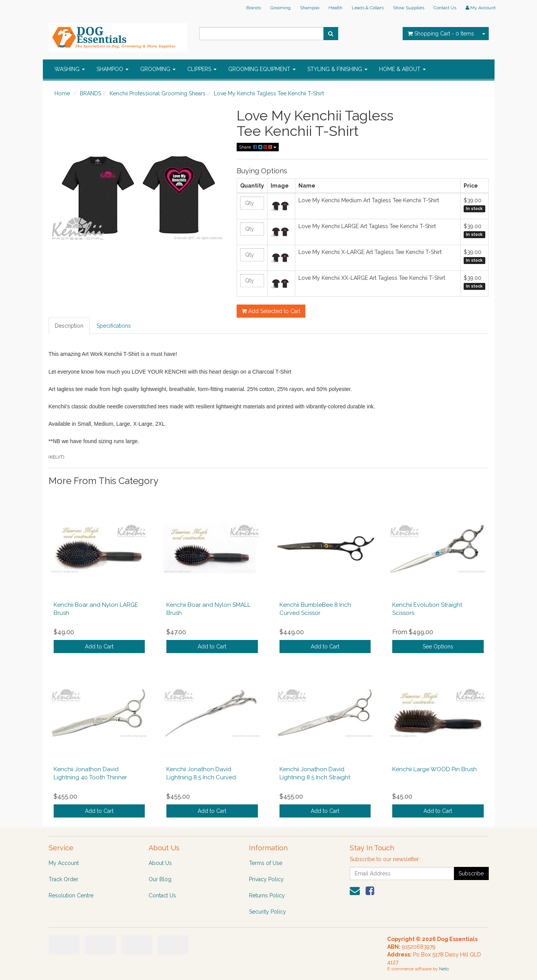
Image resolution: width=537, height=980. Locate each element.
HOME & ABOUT (402, 69)
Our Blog (160, 879)
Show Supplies (409, 8)
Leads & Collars (368, 8)
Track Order (64, 879)
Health (335, 8)
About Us (160, 863)
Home (62, 93)
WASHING (70, 69)
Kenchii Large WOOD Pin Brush (435, 769)
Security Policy (268, 912)
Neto (444, 969)
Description (69, 326)
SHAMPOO (113, 69)
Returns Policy (267, 895)
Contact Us (445, 8)
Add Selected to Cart (271, 311)
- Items (441, 34)
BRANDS (91, 93)
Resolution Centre (71, 895)
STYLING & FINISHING (337, 69)
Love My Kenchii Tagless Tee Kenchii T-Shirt (269, 93)
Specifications (114, 326)
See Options (438, 647)
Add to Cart (99, 647)
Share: (258, 147)
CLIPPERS (202, 69)
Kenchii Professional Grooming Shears (158, 93)
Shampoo (310, 8)
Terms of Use (266, 863)
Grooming (280, 8)
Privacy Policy (266, 879)
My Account (64, 863)
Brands (254, 8)
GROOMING (158, 69)
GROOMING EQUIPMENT (262, 69)
